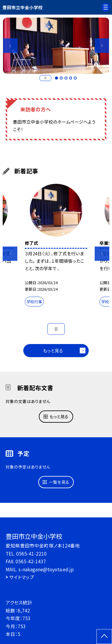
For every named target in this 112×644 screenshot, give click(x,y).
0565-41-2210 (31, 553)
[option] (56, 46)
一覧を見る (59, 482)
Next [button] (102, 46)
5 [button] (75, 78)
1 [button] (56, 78)
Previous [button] (10, 46)
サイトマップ (22, 577)
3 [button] (66, 78)
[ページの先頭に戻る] (104, 637)
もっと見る (53, 350)
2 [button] (61, 78)
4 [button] (71, 78)
